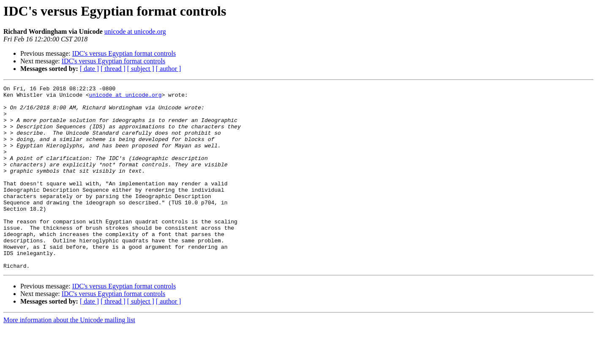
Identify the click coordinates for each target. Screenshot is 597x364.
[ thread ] (113, 69)
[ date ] (89, 69)
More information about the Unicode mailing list (69, 357)
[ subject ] (141, 69)
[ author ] (169, 69)
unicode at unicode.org (135, 31)
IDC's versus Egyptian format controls (124, 53)
